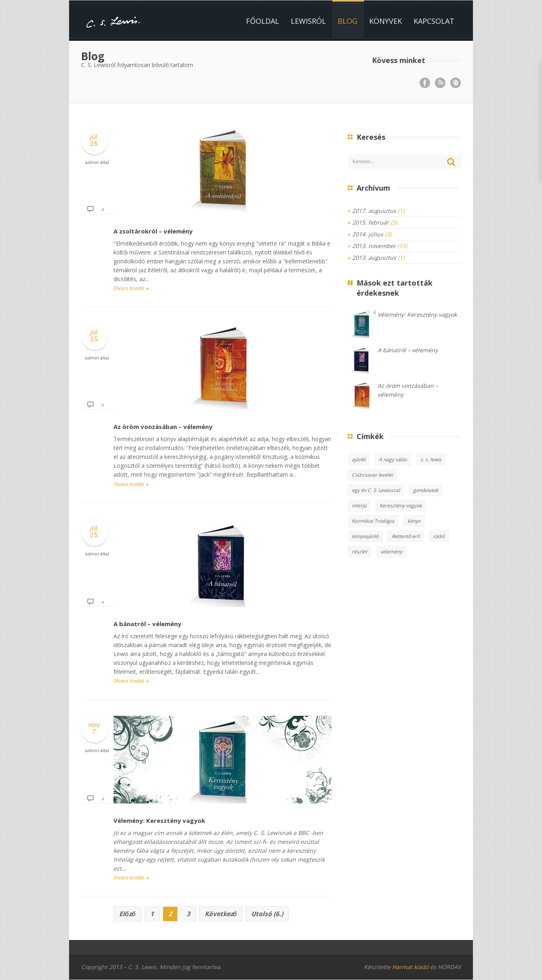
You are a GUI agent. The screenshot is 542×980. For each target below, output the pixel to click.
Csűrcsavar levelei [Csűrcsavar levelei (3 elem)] (372, 475)
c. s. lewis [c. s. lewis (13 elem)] (431, 460)
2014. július (368, 234)
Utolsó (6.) (267, 914)
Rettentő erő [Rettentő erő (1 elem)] (406, 536)
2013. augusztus (374, 258)
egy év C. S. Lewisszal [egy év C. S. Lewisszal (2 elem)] (376, 490)
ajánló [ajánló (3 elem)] (359, 460)
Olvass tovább (129, 288)
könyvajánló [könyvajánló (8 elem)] (365, 536)
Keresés (452, 162)
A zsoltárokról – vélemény (153, 231)
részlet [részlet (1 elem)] (359, 552)
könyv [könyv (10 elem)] (414, 521)
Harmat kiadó (410, 967)
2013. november (374, 246)
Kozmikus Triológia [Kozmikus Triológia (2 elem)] (373, 521)
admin (92, 162)
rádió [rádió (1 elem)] (439, 536)
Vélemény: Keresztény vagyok (159, 820)
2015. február (371, 222)
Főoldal (263, 21)
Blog (348, 21)
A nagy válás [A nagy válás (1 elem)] (393, 460)
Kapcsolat (434, 21)
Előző (127, 914)
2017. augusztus (374, 211)
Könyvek (385, 21)
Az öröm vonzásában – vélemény (163, 427)
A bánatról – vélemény (147, 624)
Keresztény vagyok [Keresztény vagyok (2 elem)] (401, 506)
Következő (221, 914)
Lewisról (308, 21)
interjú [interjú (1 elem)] (359, 506)
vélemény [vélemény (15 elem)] (391, 552)
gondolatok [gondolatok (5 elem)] (426, 490)
